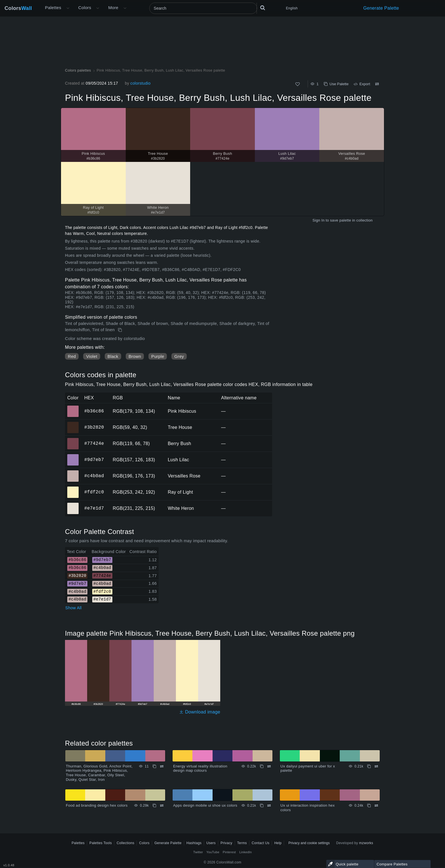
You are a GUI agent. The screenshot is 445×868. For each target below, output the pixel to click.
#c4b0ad (94, 476)
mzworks (366, 843)
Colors (18, 8)
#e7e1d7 (94, 508)
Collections (125, 843)
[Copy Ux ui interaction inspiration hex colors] (369, 806)
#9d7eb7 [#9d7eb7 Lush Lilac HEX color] (73, 456)
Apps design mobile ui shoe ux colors (205, 805)
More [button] (113, 8)
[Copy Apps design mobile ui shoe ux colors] (262, 806)
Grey (179, 356)
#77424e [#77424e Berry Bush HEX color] (73, 440)
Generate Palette (381, 8)
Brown (135, 356)
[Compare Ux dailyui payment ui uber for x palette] (376, 766)
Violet (92, 356)
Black (113, 356)
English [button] (292, 8)
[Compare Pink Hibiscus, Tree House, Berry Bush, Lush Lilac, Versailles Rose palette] (377, 84)
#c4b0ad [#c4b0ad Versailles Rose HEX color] (73, 472)
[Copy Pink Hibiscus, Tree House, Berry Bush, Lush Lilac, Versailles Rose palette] (120, 330)
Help (278, 843)
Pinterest (229, 852)
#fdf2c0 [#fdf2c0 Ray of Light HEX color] (73, 488)
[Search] (203, 8)
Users (211, 843)
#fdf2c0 (94, 492)
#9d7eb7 (94, 460)
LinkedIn (245, 852)
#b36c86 (94, 411)
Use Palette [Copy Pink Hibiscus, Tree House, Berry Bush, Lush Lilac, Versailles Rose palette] (336, 84)
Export (362, 84)
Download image (200, 712)
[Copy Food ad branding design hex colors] (154, 806)
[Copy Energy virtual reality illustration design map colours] (262, 766)
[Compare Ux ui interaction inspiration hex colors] (376, 806)
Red (72, 356)
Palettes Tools (101, 843)
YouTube (213, 852)
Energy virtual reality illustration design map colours (200, 768)
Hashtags (194, 843)
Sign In (319, 220)
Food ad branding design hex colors (97, 805)
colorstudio (140, 83)
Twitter (198, 852)
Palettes (53, 8)
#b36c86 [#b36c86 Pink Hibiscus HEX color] (73, 407)
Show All (74, 608)
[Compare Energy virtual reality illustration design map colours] (269, 766)
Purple (158, 356)
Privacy (226, 843)
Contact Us (261, 843)
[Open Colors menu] (98, 8)
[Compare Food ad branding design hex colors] (162, 806)
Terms (242, 843)
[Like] (298, 84)
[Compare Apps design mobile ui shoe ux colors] (269, 806)
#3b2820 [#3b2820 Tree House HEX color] (73, 423)
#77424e (94, 443)
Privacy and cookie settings (309, 843)
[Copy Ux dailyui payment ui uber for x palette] (369, 766)
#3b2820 (94, 427)
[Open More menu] (68, 8)
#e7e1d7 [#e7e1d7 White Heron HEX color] (73, 504)
